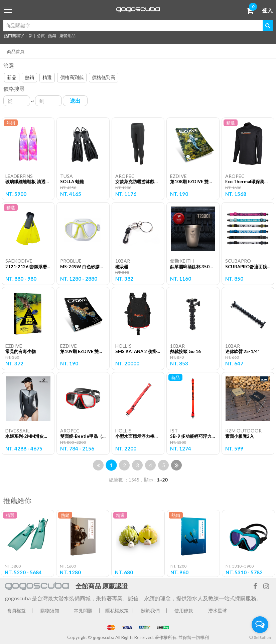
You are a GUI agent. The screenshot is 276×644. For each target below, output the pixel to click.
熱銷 (52, 36)
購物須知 (50, 610)
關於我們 (150, 610)
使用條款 (184, 610)
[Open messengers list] (260, 625)
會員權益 (16, 610)
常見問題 (83, 610)
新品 (12, 77)
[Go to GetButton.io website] (260, 637)
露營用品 (67, 36)
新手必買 (37, 36)
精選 (47, 77)
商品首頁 (16, 51)
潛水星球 (218, 610)
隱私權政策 (117, 610)
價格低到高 (104, 77)
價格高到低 (72, 77)
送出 (75, 101)
